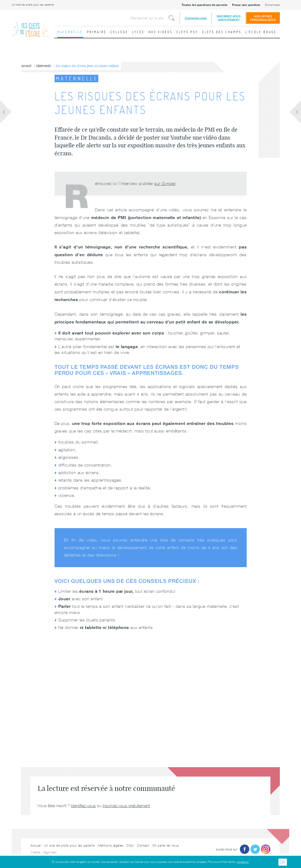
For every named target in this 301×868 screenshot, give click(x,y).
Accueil (36, 845)
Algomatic (50, 852)
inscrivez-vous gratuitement (126, 806)
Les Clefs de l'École (31, 26)
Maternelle (70, 32)
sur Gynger (165, 183)
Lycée (139, 32)
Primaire (97, 32)
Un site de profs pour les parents (33, 5)
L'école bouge (261, 32)
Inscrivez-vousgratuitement (229, 18)
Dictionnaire (272, 5)
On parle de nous (166, 845)
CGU (130, 845)
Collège (119, 32)
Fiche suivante (295, 112)
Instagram (266, 849)
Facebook (245, 849)
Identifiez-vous (83, 806)
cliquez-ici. (243, 862)
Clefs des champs (222, 32)
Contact (143, 845)
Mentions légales (111, 845)
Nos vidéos (161, 32)
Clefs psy (187, 32)
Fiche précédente (6, 112)
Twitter (255, 849)
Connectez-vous (196, 18)
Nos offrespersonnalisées (263, 18)
